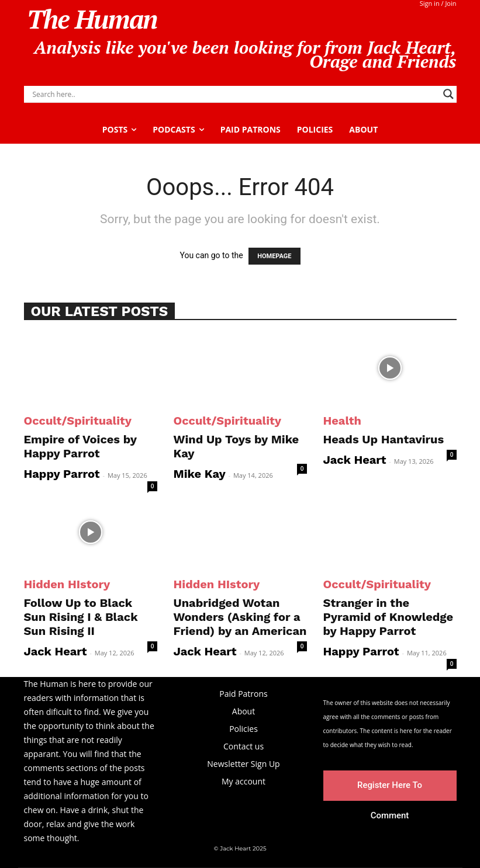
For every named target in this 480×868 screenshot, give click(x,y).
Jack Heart (355, 460)
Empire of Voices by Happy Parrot (80, 446)
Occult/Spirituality (78, 421)
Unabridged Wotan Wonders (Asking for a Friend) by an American (240, 617)
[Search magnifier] (448, 94)
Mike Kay (200, 474)
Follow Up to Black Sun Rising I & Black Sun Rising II (81, 617)
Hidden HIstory (67, 584)
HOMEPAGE (274, 256)
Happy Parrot (62, 474)
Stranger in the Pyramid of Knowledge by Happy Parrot (389, 617)
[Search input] (235, 94)
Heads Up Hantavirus (384, 439)
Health (343, 421)
